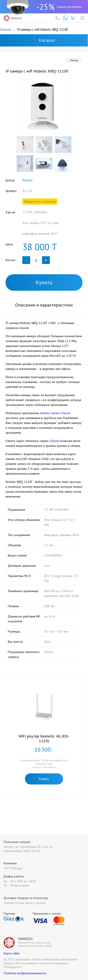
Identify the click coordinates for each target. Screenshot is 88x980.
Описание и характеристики (44, 305)
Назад (74, 60)
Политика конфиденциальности (25, 973)
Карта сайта (12, 953)
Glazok (54, 441)
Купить (44, 282)
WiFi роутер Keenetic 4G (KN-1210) (44, 738)
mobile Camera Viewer (55, 413)
